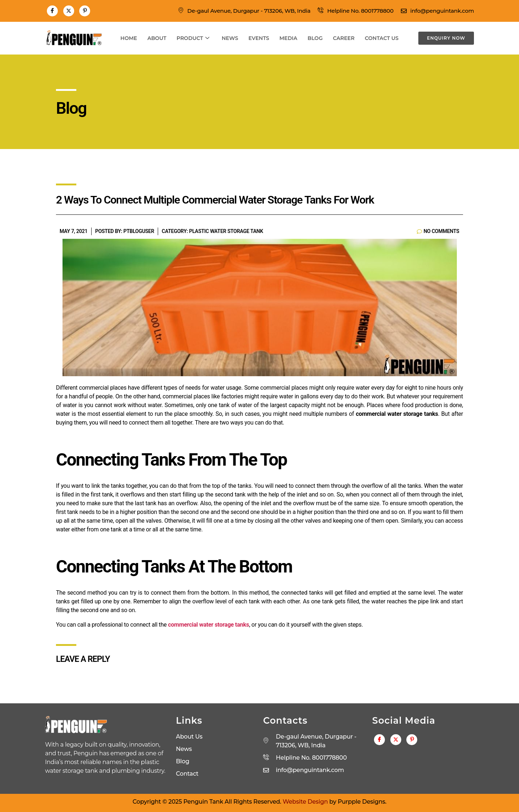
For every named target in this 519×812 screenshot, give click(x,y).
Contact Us (384, 38)
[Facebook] (52, 11)
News (229, 38)
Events (259, 38)
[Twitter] (69, 11)
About (155, 38)
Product (192, 38)
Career (346, 38)
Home (126, 38)
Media (289, 38)
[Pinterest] (85, 11)
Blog (316, 38)
